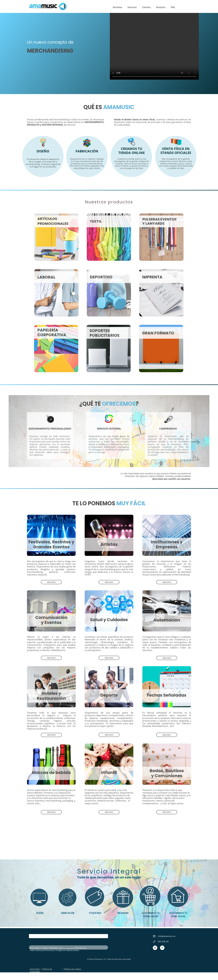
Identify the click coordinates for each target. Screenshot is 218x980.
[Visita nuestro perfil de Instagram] (155, 948)
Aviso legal (35, 969)
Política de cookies (73, 969)
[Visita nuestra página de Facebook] (162, 948)
